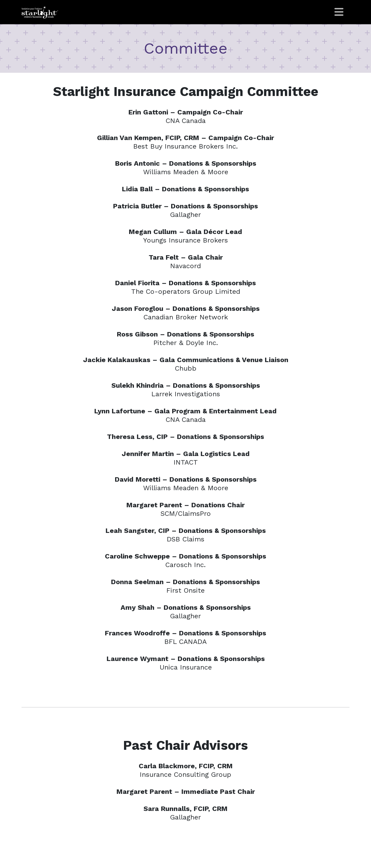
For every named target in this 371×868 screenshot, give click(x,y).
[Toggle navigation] (339, 12)
